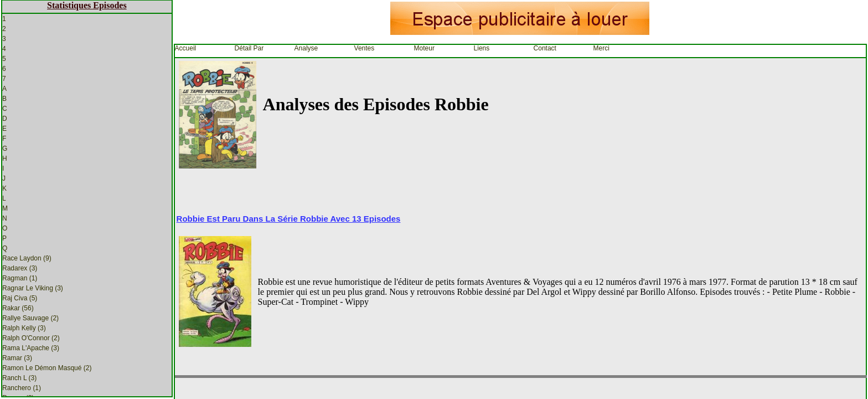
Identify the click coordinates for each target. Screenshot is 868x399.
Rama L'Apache (31, 348)
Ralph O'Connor (31, 338)
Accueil (186, 48)
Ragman (20, 278)
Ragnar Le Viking (33, 288)
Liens (482, 48)
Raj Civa (20, 298)
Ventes (365, 48)
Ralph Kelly (24, 328)
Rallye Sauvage (30, 318)
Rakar (18, 308)
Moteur (424, 48)
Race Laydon (27, 258)
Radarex (20, 268)
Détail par (249, 48)
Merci (601, 48)
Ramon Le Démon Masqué (47, 368)
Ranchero (22, 388)
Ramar (17, 358)
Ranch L (19, 378)
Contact (545, 48)
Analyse (306, 48)
